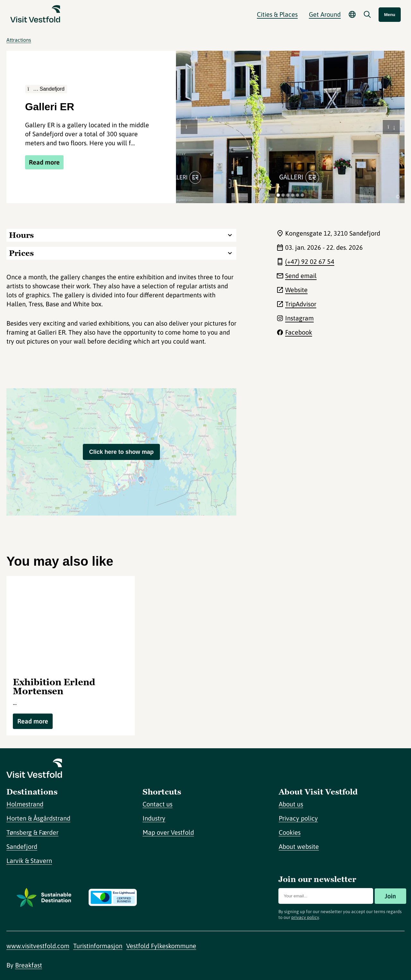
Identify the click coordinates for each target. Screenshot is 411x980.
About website (299, 846)
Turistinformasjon (98, 946)
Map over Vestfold (168, 832)
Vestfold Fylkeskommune (161, 946)
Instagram (299, 318)
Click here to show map (121, 452)
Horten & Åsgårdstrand (38, 818)
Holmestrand (25, 804)
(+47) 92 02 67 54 (310, 261)
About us (291, 804)
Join (390, 896)
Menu (390, 15)
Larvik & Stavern (29, 861)
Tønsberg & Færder (32, 832)
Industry (154, 818)
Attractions (19, 40)
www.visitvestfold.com (38, 946)
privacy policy (305, 917)
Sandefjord (22, 846)
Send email (301, 276)
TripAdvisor (301, 304)
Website (296, 290)
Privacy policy (298, 818)
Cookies (290, 832)
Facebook (299, 332)
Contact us (157, 804)
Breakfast (29, 965)
